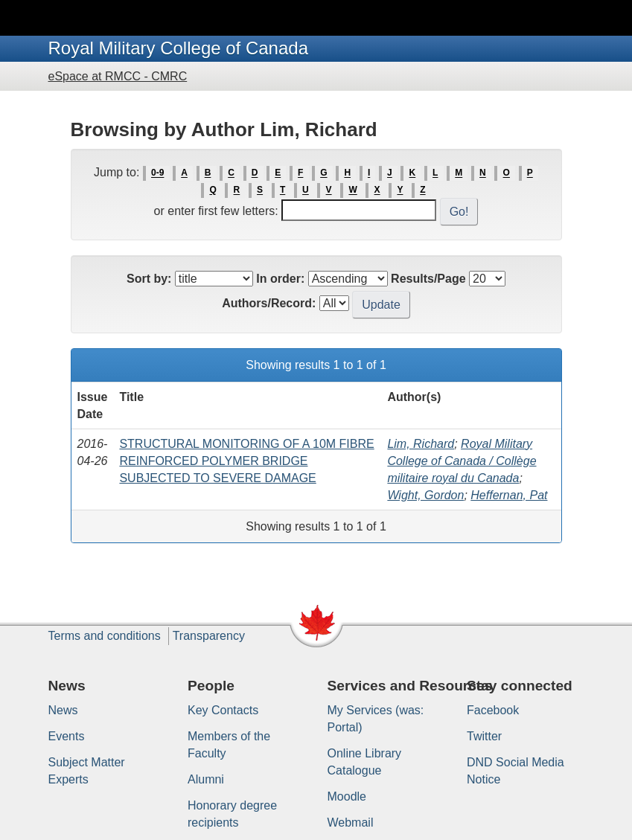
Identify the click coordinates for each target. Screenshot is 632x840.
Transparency (209, 636)
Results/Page (428, 279)
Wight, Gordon (425, 495)
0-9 (157, 173)
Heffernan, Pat (509, 495)
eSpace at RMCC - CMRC (118, 76)
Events (67, 736)
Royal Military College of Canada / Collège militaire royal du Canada (462, 461)
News (63, 710)
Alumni (206, 779)
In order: (280, 279)
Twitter (484, 736)
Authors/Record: (269, 303)
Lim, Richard (421, 444)
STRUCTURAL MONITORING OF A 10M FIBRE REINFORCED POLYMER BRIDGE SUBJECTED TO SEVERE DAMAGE (246, 461)
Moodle (347, 796)
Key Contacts (223, 710)
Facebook (493, 710)
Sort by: (149, 279)
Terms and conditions (105, 636)
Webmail (351, 823)
